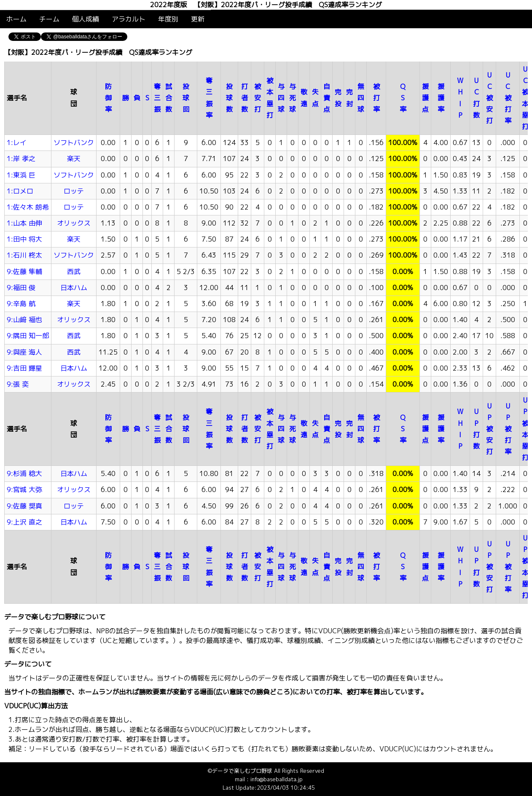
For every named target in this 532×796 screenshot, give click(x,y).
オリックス (74, 223)
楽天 (74, 159)
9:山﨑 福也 (24, 320)
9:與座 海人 (24, 352)
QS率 (403, 98)
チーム (49, 19)
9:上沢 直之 (24, 522)
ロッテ (74, 191)
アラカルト (129, 19)
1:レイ (17, 143)
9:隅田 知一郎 (28, 336)
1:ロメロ (20, 191)
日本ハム (74, 288)
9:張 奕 (18, 384)
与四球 (281, 98)
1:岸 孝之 (21, 159)
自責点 (327, 98)
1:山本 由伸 (24, 223)
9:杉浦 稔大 (24, 473)
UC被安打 (489, 98)
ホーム (16, 19)
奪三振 (157, 98)
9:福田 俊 (21, 288)
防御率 (108, 98)
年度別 (168, 19)
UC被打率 (508, 98)
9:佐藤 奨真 (24, 506)
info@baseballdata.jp (277, 779)
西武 (74, 272)
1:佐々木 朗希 (28, 207)
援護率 (441, 98)
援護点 (425, 98)
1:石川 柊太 (24, 255)
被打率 (376, 98)
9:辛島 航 (21, 304)
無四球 (361, 98)
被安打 (258, 98)
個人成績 (86, 19)
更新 (198, 19)
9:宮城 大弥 (24, 489)
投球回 (186, 98)
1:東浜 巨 (21, 175)
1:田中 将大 (24, 239)
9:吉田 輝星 (24, 368)
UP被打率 (508, 429)
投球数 (229, 98)
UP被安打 (489, 429)
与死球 (293, 98)
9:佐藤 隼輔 (24, 272)
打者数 (245, 98)
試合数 (169, 98)
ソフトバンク (74, 143)
